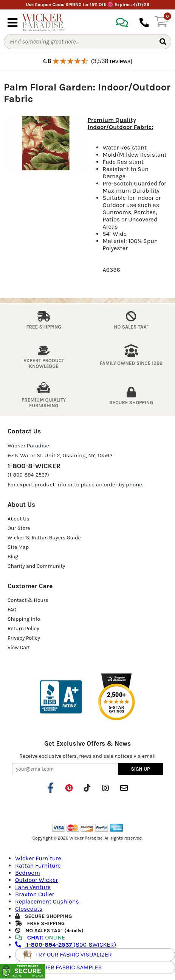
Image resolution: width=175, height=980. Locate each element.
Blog (13, 557)
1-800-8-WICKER (34, 466)
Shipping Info (24, 619)
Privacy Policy (24, 638)
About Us (19, 519)
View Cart (19, 647)
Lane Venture (33, 887)
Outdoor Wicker (36, 880)
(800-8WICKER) (66, 945)
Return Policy (23, 629)
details (74, 931)
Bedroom (28, 873)
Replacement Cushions (47, 901)
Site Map (18, 547)
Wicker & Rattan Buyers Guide (44, 538)
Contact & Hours (28, 600)
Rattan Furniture (38, 865)
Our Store (19, 528)
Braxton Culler (35, 894)
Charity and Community (36, 566)
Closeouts (29, 909)
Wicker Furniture (38, 858)
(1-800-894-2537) (28, 475)
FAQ (12, 610)
